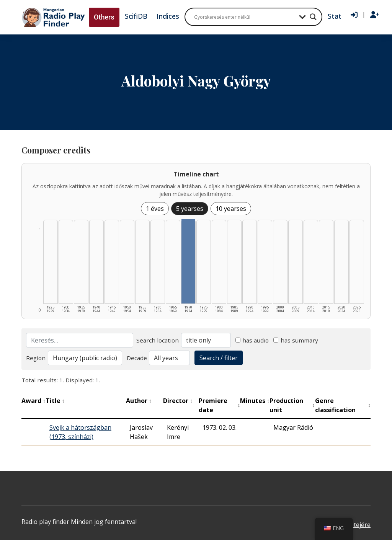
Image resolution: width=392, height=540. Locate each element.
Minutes (255, 401)
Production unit (292, 405)
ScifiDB (136, 16)
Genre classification (343, 405)
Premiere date (219, 405)
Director (178, 401)
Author (139, 401)
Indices (168, 16)
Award (33, 401)
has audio (252, 340)
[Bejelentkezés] (354, 15)
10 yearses (231, 209)
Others (104, 17)
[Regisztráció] (375, 15)
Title (55, 401)
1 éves (155, 209)
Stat (335, 16)
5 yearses (190, 209)
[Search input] (245, 17)
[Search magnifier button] (313, 17)
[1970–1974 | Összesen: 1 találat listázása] (188, 261)
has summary (296, 340)
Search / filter (219, 358)
